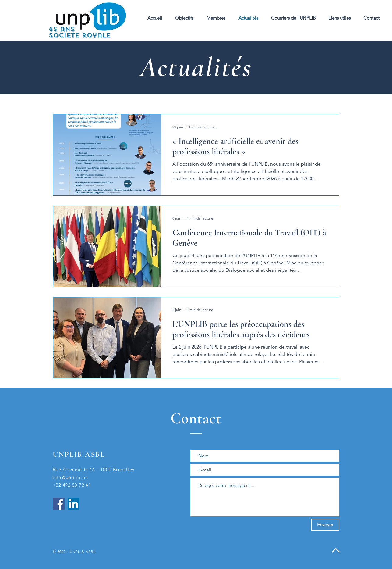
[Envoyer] (325, 525)
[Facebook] (59, 504)
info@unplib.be (71, 477)
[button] (216, 18)
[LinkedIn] (74, 504)
